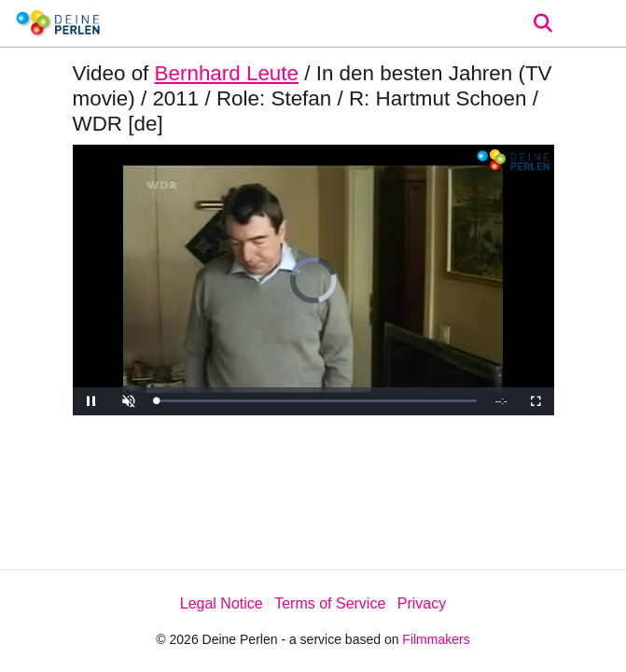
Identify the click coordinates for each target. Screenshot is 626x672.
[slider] (317, 401)
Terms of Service (330, 603)
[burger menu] (598, 24)
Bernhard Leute (227, 73)
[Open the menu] (543, 23)
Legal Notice (222, 603)
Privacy (422, 603)
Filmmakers (436, 639)
